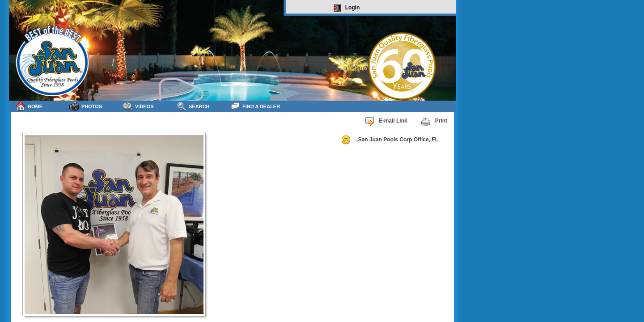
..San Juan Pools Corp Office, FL (390, 140)
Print (434, 121)
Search (193, 106)
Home (29, 106)
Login (347, 8)
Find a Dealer (255, 106)
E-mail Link (386, 121)
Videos (138, 106)
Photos (86, 106)
